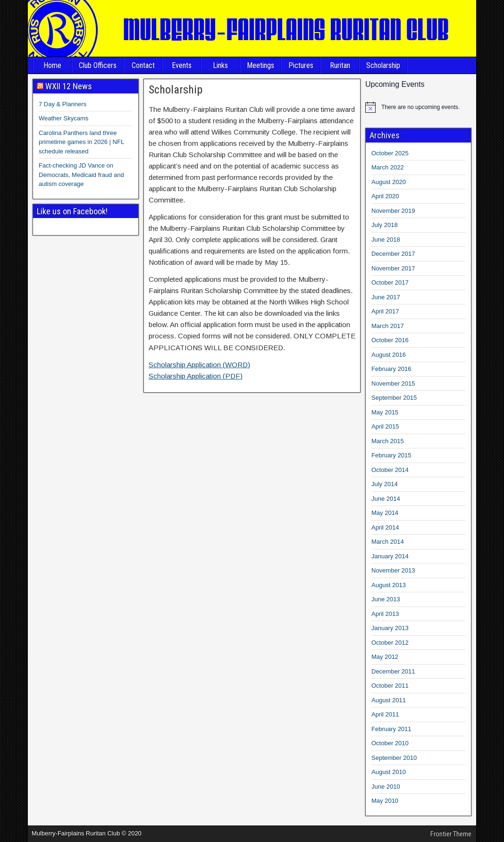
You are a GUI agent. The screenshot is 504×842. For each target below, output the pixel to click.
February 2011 (391, 729)
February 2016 (391, 369)
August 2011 (389, 700)
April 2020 (385, 196)
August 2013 (389, 585)
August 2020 (389, 182)
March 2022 (388, 167)
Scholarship (383, 65)
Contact (143, 65)
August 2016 (389, 355)
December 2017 (393, 254)
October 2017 (390, 282)
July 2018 (385, 225)
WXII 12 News (69, 86)
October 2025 (390, 153)
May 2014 (385, 513)
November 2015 (393, 383)
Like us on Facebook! (72, 211)
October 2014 (390, 470)
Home (52, 65)
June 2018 (386, 240)
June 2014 (386, 499)
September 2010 (394, 758)
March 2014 (388, 542)
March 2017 (388, 326)
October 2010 (390, 743)
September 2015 (394, 398)
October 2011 (390, 686)
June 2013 (386, 599)
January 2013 (390, 628)
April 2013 (385, 614)
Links (220, 65)
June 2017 (386, 297)
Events (182, 65)
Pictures (301, 65)
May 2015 (385, 412)
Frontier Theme (451, 834)
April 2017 (385, 311)
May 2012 (385, 657)
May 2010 (385, 801)
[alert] (418, 107)
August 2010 (389, 772)
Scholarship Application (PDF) (196, 376)
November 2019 (393, 211)
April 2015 (385, 426)
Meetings (260, 65)
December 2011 (393, 671)
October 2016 (390, 340)
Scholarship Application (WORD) (199, 365)
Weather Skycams (63, 118)
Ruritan (340, 65)
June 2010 (386, 787)
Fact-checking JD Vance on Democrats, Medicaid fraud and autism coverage (81, 175)
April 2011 (385, 714)
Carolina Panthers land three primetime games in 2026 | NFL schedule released (81, 142)
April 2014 (385, 527)
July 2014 (385, 484)
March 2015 (388, 441)
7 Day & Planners (63, 104)
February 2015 (391, 455)
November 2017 (393, 268)
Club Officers (98, 65)
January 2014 (390, 556)
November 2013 (393, 570)
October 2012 (390, 643)
